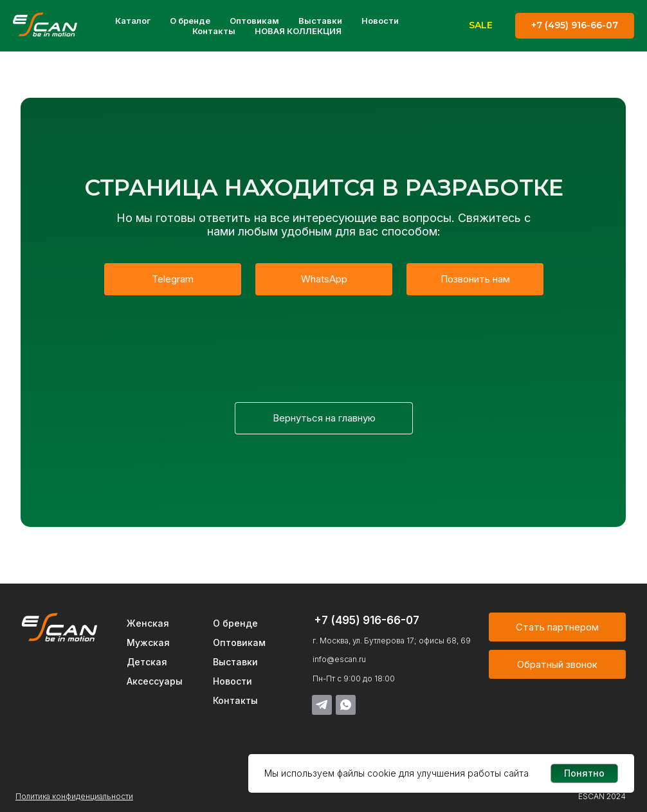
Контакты (214, 31)
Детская (147, 662)
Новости (380, 21)
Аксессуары (155, 681)
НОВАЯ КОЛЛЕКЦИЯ (298, 31)
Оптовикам (254, 21)
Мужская (148, 642)
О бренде (190, 21)
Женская (148, 623)
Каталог (133, 21)
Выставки (320, 21)
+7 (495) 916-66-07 (367, 620)
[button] (557, 664)
